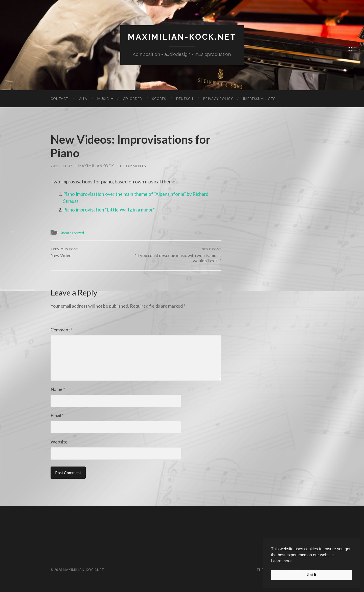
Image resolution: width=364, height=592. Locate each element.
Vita (83, 98)
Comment (62, 330)
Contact (60, 98)
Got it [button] (311, 575)
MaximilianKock (96, 166)
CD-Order (132, 98)
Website (59, 442)
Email (57, 415)
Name (58, 389)
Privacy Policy (218, 98)
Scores (159, 98)
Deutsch (185, 98)
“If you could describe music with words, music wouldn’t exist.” (180, 255)
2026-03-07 (61, 166)
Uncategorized (72, 232)
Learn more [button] (281, 561)
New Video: (65, 253)
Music (103, 98)
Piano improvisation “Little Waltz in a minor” (110, 209)
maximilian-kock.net (182, 37)
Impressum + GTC (259, 98)
